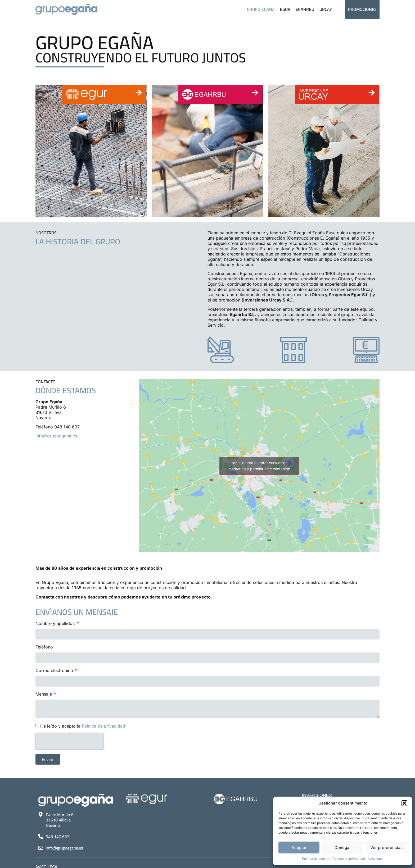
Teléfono (44, 647)
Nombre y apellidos (56, 623)
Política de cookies (316, 859)
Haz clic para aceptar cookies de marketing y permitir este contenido (259, 466)
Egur (285, 9)
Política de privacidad (349, 859)
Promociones (362, 9)
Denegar (343, 848)
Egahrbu (305, 9)
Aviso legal (376, 859)
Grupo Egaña (261, 9)
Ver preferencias (386, 848)
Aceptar (299, 848)
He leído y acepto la (83, 726)
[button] (404, 803)
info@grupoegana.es (56, 436)
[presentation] (69, 741)
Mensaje (44, 694)
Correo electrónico (55, 670)
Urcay (326, 9)
